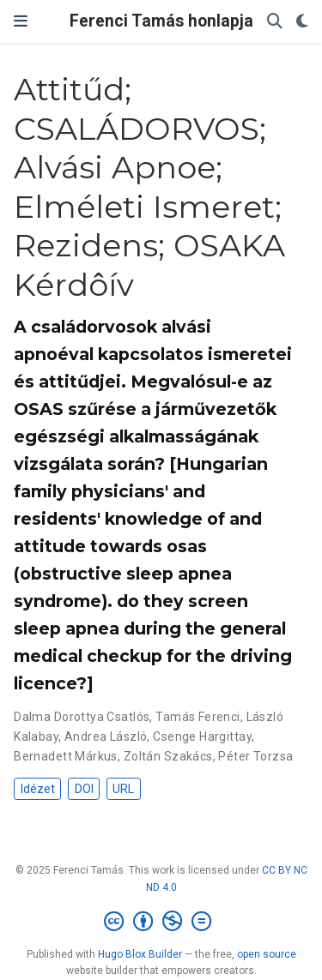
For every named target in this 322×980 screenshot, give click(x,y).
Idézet (38, 789)
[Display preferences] (302, 22)
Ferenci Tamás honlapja (161, 21)
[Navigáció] (21, 21)
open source (267, 954)
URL (123, 789)
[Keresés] (275, 22)
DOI (84, 789)
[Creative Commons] (161, 922)
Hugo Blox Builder (140, 954)
